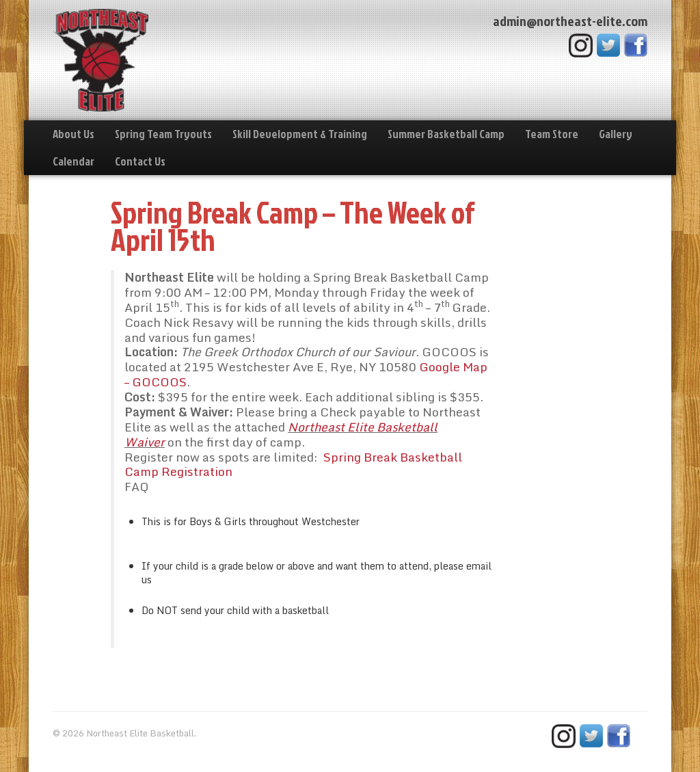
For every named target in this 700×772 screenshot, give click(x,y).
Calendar (73, 161)
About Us (73, 134)
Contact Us (140, 161)
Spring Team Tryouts (163, 134)
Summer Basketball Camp (446, 134)
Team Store (552, 134)
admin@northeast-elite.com (570, 21)
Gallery (616, 134)
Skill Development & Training (300, 134)
